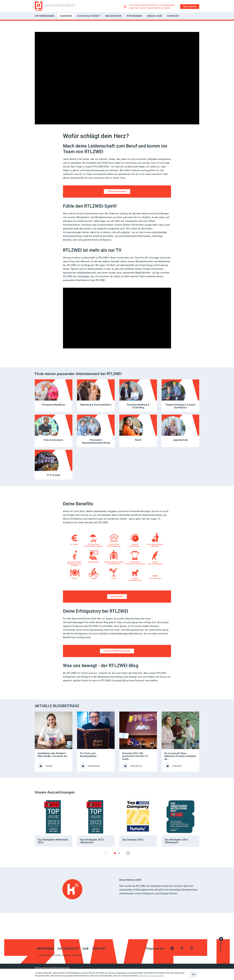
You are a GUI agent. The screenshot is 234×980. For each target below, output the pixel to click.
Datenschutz (68, 949)
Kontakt (173, 16)
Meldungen (113, 16)
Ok (193, 974)
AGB (86, 949)
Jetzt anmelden (190, 7)
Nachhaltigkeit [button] (89, 16)
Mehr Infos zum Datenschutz (152, 976)
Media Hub (155, 16)
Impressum (45, 949)
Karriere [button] (66, 16)
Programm (134, 16)
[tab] (115, 853)
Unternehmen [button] (45, 16)
